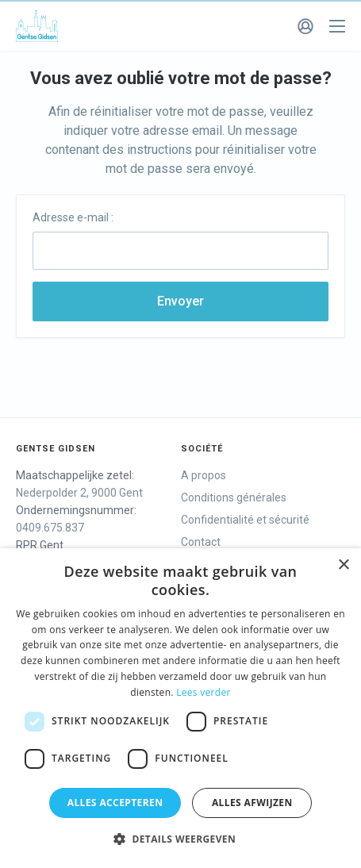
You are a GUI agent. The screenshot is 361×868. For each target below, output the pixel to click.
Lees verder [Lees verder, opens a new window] (204, 692)
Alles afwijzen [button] (252, 803)
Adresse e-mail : (73, 217)
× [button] (343, 565)
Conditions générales (234, 497)
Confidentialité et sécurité (245, 520)
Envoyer (180, 301)
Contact (201, 542)
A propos (204, 475)
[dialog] (180, 708)
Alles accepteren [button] (115, 803)
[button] (180, 839)
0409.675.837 (50, 528)
